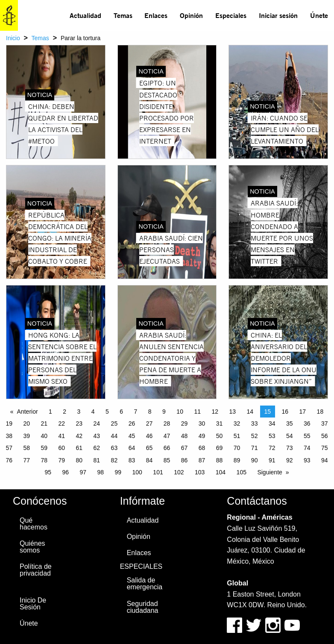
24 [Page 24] (97, 423)
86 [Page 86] (185, 460)
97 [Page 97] (83, 472)
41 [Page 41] (62, 436)
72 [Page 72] (272, 448)
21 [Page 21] (44, 423)
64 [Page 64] (132, 448)
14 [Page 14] (250, 412)
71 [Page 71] (255, 448)
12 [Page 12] (215, 412)
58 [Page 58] (26, 448)
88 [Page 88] (220, 460)
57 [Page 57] (9, 448)
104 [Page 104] (221, 472)
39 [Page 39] (26, 436)
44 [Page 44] (114, 436)
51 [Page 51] (237, 436)
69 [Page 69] (220, 448)
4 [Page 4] (93, 412)
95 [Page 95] (48, 472)
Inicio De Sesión (33, 604)
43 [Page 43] (97, 436)
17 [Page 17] (303, 412)
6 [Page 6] (121, 412)
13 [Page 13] (232, 412)
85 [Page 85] (167, 460)
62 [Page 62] (97, 448)
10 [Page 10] (180, 412)
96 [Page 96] (65, 472)
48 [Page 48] (185, 436)
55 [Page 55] (307, 436)
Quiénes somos (32, 547)
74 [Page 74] (307, 448)
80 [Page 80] (79, 460)
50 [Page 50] (220, 436)
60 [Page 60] (62, 448)
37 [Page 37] (325, 423)
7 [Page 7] (136, 412)
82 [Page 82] (114, 460)
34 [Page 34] (272, 423)
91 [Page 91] (272, 460)
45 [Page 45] (132, 436)
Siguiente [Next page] (270, 472)
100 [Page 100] (137, 472)
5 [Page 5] (107, 412)
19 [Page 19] (9, 423)
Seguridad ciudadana (143, 607)
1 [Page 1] (50, 412)
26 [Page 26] (132, 423)
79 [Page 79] (62, 460)
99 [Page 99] (118, 472)
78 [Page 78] (44, 460)
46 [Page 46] (149, 436)
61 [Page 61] (79, 448)
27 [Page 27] (149, 423)
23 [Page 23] (79, 423)
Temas (123, 15)
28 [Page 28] (167, 423)
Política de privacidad (36, 570)
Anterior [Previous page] (28, 412)
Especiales (231, 15)
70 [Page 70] (237, 448)
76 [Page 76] (9, 460)
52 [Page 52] (255, 436)
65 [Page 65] (149, 448)
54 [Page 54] (290, 436)
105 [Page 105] (242, 472)
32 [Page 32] (237, 423)
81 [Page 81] (97, 460)
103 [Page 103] (200, 472)
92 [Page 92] (290, 460)
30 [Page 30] (202, 423)
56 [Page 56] (325, 436)
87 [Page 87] (202, 460)
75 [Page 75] (325, 448)
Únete (319, 15)
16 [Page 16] (285, 412)
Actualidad (85, 15)
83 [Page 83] (132, 460)
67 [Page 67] (185, 448)
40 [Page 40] (44, 436)
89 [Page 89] (237, 460)
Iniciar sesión (278, 15)
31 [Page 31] (220, 423)
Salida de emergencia (145, 584)
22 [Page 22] (62, 423)
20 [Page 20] (26, 423)
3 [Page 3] (79, 412)
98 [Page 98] (100, 472)
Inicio (13, 38)
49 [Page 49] (202, 436)
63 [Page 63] (114, 448)
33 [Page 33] (255, 423)
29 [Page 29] (185, 423)
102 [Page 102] (179, 472)
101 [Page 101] (158, 472)
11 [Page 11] (197, 412)
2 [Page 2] (64, 412)
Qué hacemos (34, 524)
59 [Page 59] (44, 448)
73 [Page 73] (290, 448)
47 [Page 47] (167, 436)
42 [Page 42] (79, 436)
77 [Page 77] (26, 460)
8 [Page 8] (150, 412)
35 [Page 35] (290, 423)
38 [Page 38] (9, 436)
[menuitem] (86, 15)
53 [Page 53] (272, 436)
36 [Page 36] (307, 423)
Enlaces (156, 15)
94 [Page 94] (325, 460)
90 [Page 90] (255, 460)
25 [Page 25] (114, 423)
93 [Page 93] (307, 460)
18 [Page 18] (320, 412)
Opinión (191, 15)
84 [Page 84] (149, 460)
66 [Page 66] (167, 448)
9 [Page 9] (164, 412)
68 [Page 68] (202, 448)
